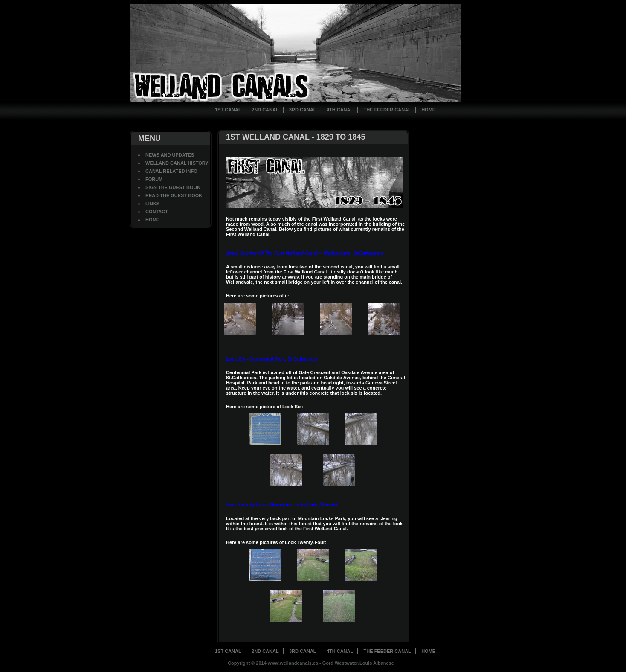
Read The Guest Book (174, 195)
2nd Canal (265, 110)
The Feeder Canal (387, 110)
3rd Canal (303, 110)
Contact (157, 212)
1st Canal (228, 110)
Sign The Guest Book (173, 187)
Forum (154, 179)
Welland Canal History (177, 163)
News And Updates (170, 155)
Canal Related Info (171, 171)
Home (428, 110)
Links (152, 204)
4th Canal (340, 110)
